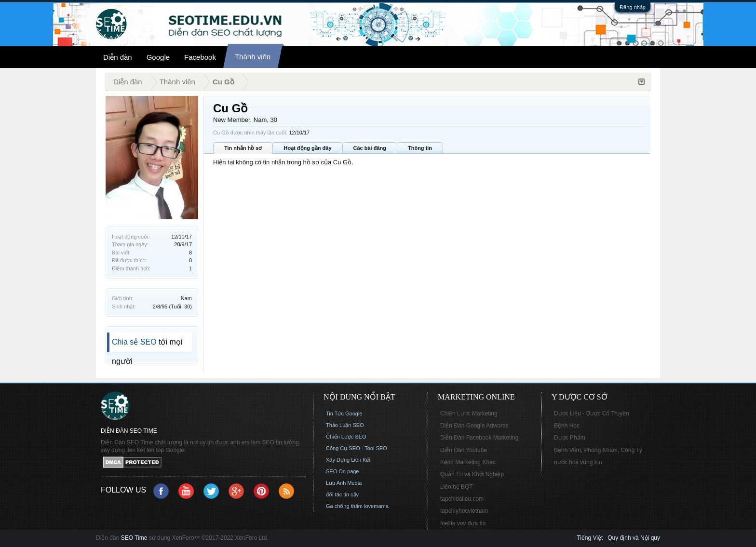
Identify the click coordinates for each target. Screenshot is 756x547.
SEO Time (134, 538)
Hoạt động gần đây (307, 148)
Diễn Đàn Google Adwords (474, 426)
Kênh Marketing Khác (468, 462)
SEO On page (343, 471)
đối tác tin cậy (342, 494)
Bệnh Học (567, 426)
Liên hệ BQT (457, 487)
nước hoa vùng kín (578, 462)
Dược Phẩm (570, 438)
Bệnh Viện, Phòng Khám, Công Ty (598, 450)
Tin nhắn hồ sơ (243, 148)
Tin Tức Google (344, 414)
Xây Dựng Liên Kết (348, 460)
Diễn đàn (118, 57)
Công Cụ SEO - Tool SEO (357, 448)
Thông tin (420, 148)
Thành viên (253, 57)
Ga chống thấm (344, 506)
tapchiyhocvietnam (464, 511)
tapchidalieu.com (462, 499)
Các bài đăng (370, 148)
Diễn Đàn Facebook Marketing (479, 438)
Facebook (200, 57)
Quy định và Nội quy (634, 538)
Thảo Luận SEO (345, 425)
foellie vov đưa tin (463, 523)
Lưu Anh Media (344, 483)
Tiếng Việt (590, 538)
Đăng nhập (633, 7)
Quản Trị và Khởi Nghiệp (472, 474)
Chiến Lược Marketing (469, 414)
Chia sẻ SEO (134, 342)
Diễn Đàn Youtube (464, 450)
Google (158, 57)
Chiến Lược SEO (346, 437)
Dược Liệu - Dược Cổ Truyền (592, 414)
